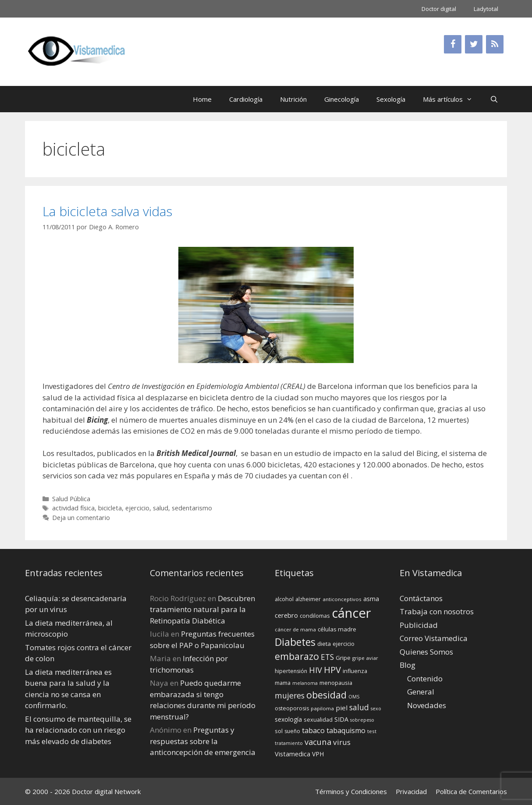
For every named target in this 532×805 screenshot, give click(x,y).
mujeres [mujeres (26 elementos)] (290, 695)
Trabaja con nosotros (437, 611)
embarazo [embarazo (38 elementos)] (297, 656)
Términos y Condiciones (351, 791)
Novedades (427, 705)
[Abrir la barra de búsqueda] (494, 99)
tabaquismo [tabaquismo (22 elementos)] (346, 730)
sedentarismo (192, 508)
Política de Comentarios (471, 791)
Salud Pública (71, 499)
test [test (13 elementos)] (372, 731)
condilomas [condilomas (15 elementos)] (315, 616)
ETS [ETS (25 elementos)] (327, 657)
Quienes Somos (426, 652)
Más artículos (452, 99)
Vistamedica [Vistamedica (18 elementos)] (293, 754)
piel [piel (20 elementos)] (342, 708)
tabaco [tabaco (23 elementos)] (313, 730)
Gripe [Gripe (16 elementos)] (343, 658)
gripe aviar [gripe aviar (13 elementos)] (365, 658)
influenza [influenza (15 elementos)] (355, 671)
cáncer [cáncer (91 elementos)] (351, 613)
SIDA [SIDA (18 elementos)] (341, 719)
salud (161, 508)
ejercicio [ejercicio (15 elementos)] (344, 644)
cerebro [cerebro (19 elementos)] (286, 615)
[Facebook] (453, 44)
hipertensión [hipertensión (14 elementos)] (291, 671)
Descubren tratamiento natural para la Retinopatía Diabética (202, 609)
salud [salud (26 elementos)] (359, 707)
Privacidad (411, 791)
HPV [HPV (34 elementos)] (332, 670)
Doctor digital (439, 9)
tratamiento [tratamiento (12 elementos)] (289, 743)
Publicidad (419, 625)
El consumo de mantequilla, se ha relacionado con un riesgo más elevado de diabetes (78, 730)
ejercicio (137, 508)
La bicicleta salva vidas (107, 211)
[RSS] (495, 44)
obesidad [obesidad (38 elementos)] (326, 695)
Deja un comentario (81, 518)
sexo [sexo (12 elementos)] (376, 709)
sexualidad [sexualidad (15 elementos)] (318, 720)
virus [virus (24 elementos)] (342, 742)
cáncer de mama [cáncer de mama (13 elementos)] (295, 629)
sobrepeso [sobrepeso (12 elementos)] (362, 720)
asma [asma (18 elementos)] (371, 599)
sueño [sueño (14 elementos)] (292, 731)
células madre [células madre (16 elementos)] (337, 629)
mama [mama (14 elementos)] (283, 683)
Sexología (391, 99)
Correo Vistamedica (434, 638)
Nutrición (293, 99)
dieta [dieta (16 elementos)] (324, 644)
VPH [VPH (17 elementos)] (318, 754)
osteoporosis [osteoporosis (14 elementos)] (292, 708)
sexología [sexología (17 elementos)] (288, 719)
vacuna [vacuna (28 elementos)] (318, 742)
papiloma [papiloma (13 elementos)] (322, 708)
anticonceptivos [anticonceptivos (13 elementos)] (342, 599)
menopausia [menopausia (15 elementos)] (336, 683)
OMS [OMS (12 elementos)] (354, 697)
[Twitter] (474, 44)
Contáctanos (421, 598)
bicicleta (110, 508)
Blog (408, 665)
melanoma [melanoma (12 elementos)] (305, 683)
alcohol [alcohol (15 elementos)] (284, 599)
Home (202, 99)
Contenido (425, 679)
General (421, 692)
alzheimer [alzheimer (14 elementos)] (308, 599)
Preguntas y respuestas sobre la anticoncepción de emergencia (203, 741)
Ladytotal (486, 9)
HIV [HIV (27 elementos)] (316, 670)
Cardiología (246, 99)
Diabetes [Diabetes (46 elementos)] (295, 642)
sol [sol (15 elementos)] (279, 731)
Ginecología (342, 99)
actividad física (73, 508)
